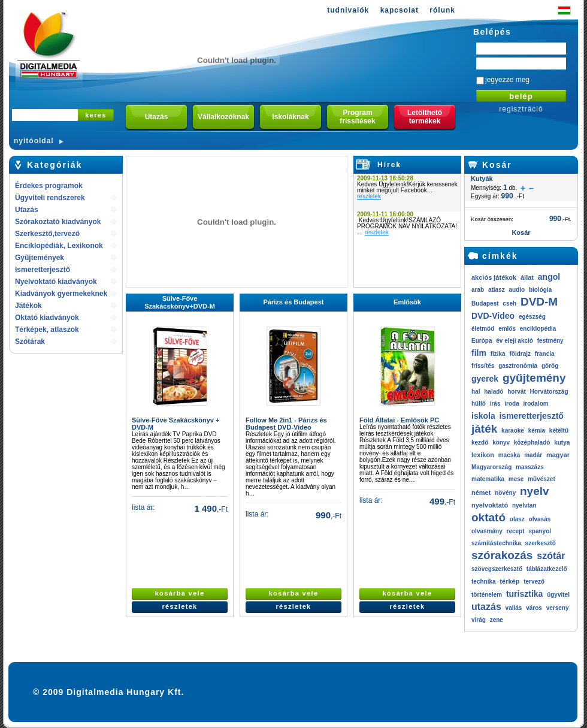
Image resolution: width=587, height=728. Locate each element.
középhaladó (532, 442)
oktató (488, 517)
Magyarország (491, 467)
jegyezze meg (507, 80)
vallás (514, 608)
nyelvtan (524, 505)
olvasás (540, 519)
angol (549, 277)
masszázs (530, 467)
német (481, 493)
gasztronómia (518, 366)
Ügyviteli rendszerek (50, 198)
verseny (558, 608)
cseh (509, 303)
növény (505, 493)
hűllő (479, 404)
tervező (534, 582)
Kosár (497, 165)
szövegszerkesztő (497, 569)
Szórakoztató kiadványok (58, 222)
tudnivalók (348, 10)
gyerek (485, 379)
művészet (541, 479)
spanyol (540, 531)
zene (497, 620)
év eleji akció (515, 341)
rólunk (442, 10)
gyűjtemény (534, 378)
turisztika (524, 594)
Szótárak (30, 342)
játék (484, 429)
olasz (517, 519)
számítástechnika (496, 543)
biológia (540, 290)
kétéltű (559, 431)
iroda (512, 404)
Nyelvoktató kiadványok (56, 282)
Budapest (485, 303)
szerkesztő (541, 543)
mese (516, 479)
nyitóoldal (34, 141)
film (479, 353)
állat (527, 277)
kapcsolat (400, 10)
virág (479, 620)
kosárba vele (180, 593)
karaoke (513, 431)
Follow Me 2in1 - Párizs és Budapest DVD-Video (286, 424)
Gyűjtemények (40, 258)
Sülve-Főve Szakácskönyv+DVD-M (180, 302)
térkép (509, 581)
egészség (532, 317)
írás (495, 404)
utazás (486, 607)
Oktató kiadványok (47, 318)
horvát (517, 392)
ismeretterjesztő (531, 416)
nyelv (535, 491)
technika (484, 582)
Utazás (27, 210)
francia (545, 354)
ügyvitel (558, 595)
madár (533, 455)
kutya (562, 442)
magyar (558, 455)
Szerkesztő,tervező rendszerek (47, 235)
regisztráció (521, 109)
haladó (494, 392)
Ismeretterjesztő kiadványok (43, 271)
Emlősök (407, 302)
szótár (551, 556)
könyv (501, 442)
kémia (537, 431)
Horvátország (549, 392)
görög (550, 366)
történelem (487, 595)
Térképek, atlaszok (47, 330)
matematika (488, 479)
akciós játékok (494, 277)
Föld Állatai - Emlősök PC (399, 420)
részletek (369, 196)
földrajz (520, 354)
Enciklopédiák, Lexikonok (59, 246)
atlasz (497, 290)
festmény (550, 341)
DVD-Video (493, 316)
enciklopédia (538, 329)
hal (476, 392)
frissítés (483, 366)
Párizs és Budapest (294, 302)
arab (478, 290)
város (534, 608)
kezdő (480, 442)
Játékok (28, 306)
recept (515, 531)
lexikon (483, 455)
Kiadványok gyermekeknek (61, 294)
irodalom (535, 404)
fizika (498, 354)
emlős (507, 329)
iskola (483, 416)
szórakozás (502, 555)
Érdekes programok (49, 186)
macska (509, 455)
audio (517, 290)
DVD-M (539, 302)
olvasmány (487, 531)
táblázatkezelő (547, 569)
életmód (483, 329)
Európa (482, 341)
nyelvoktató (490, 505)
